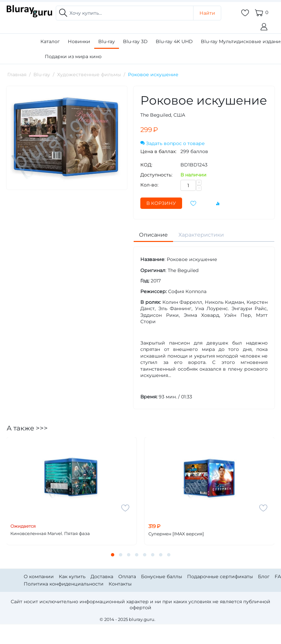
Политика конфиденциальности (64, 584)
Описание (153, 235)
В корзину (161, 203)
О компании (39, 576)
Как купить (72, 576)
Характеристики (201, 235)
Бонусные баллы (162, 576)
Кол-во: (149, 185)
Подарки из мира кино (73, 56)
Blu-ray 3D (135, 41)
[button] (113, 555)
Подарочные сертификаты (220, 576)
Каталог (50, 41)
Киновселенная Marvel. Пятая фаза (50, 534)
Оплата (127, 576)
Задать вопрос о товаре (173, 143)
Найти (207, 13)
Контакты (120, 584)
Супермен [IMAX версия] (176, 534)
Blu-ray (107, 41)
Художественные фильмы (89, 75)
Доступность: (156, 175)
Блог (264, 576)
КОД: (146, 165)
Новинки (79, 41)
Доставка (102, 576)
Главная (17, 75)
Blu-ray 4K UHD (174, 41)
